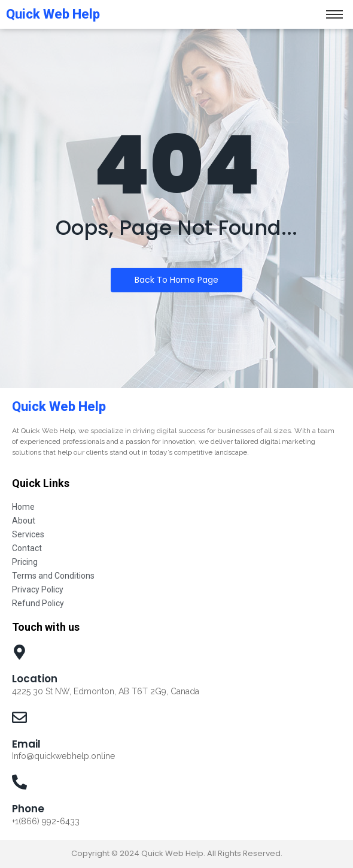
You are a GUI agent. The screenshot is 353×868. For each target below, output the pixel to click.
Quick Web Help (59, 406)
